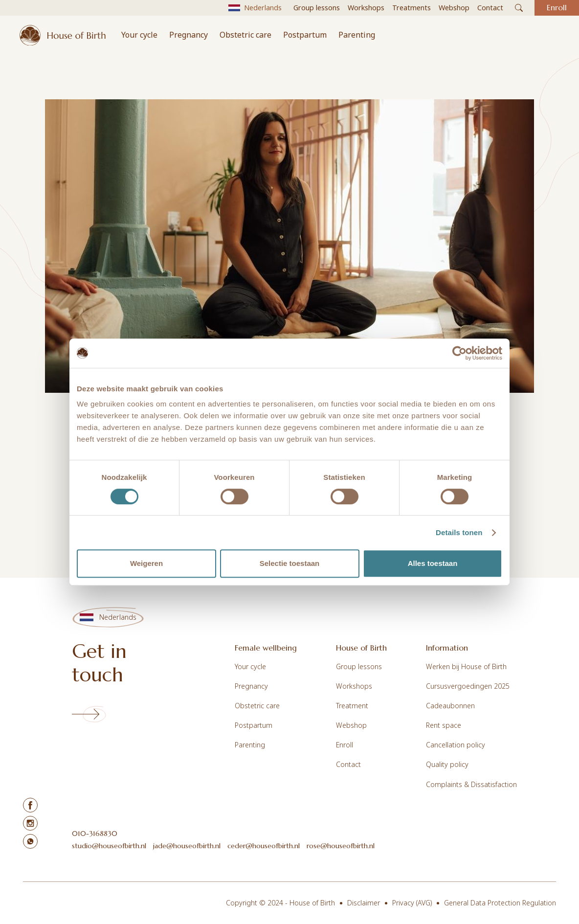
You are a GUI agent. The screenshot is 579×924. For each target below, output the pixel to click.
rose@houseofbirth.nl (341, 846)
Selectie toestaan (290, 563)
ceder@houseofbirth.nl (264, 846)
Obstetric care (245, 35)
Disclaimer (364, 903)
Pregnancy (189, 35)
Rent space (444, 725)
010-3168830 (95, 834)
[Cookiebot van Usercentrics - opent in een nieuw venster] (459, 353)
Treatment (352, 706)
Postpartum (305, 35)
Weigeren (146, 563)
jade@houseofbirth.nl (187, 846)
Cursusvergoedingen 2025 (468, 686)
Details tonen (459, 532)
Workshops (354, 686)
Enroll (345, 745)
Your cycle (139, 35)
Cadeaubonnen (450, 706)
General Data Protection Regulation (500, 903)
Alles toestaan (433, 563)
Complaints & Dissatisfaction (471, 784)
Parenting (357, 35)
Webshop (351, 725)
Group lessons (359, 666)
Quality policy (447, 764)
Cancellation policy (456, 745)
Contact (348, 764)
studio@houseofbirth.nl (109, 846)
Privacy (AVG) (412, 903)
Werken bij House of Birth (466, 666)
